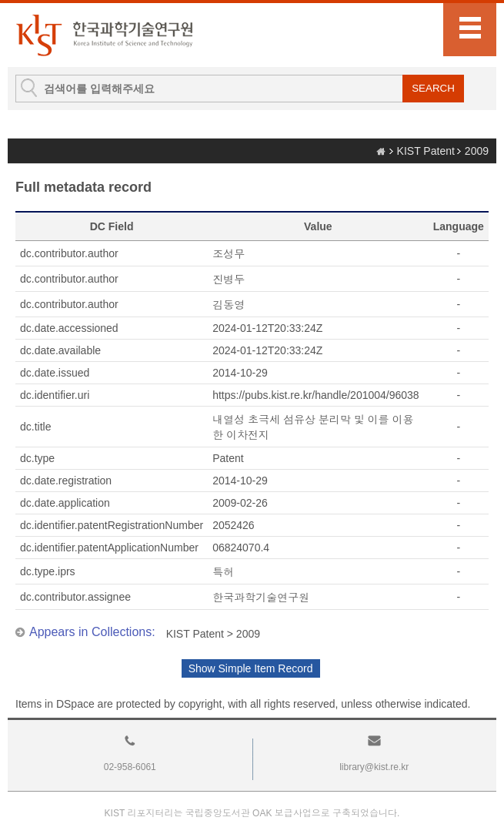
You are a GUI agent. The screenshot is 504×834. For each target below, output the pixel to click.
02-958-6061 (130, 767)
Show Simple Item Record (251, 668)
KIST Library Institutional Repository (104, 35)
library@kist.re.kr (374, 767)
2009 (477, 151)
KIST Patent (426, 151)
